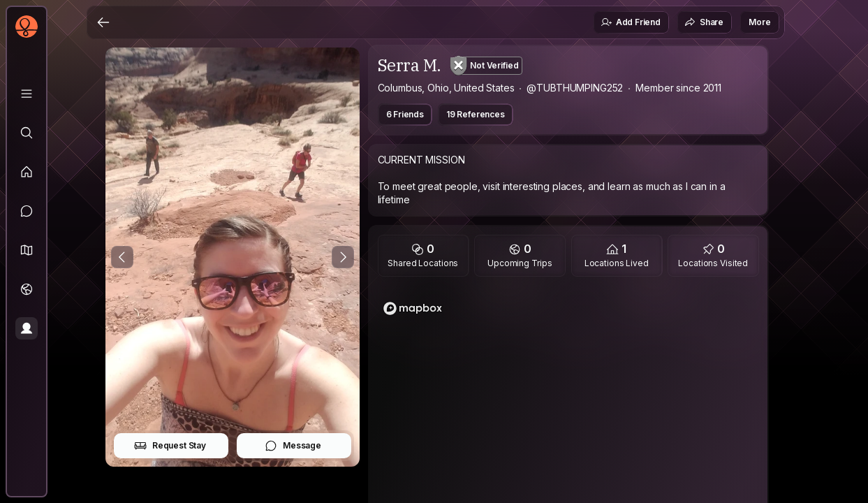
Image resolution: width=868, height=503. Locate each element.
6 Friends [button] (405, 114)
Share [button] (704, 22)
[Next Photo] (343, 257)
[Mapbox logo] (413, 308)
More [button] (759, 22)
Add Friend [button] (631, 22)
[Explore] (27, 133)
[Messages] (27, 211)
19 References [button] (476, 114)
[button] (27, 250)
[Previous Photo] (122, 257)
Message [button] (293, 446)
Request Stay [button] (170, 446)
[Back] (103, 22)
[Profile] (27, 328)
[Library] (27, 94)
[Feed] (27, 172)
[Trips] (27, 289)
